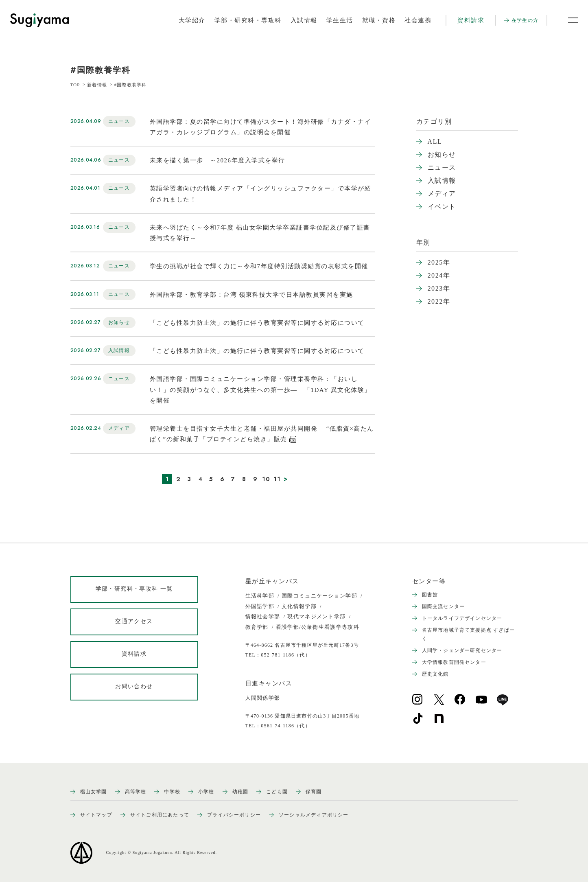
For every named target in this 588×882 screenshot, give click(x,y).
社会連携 (418, 20)
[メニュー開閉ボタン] (568, 20)
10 (266, 479)
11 (277, 479)
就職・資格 (379, 20)
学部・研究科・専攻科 (248, 20)
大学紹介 (192, 20)
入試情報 (304, 20)
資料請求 (471, 20)
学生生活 (340, 20)
